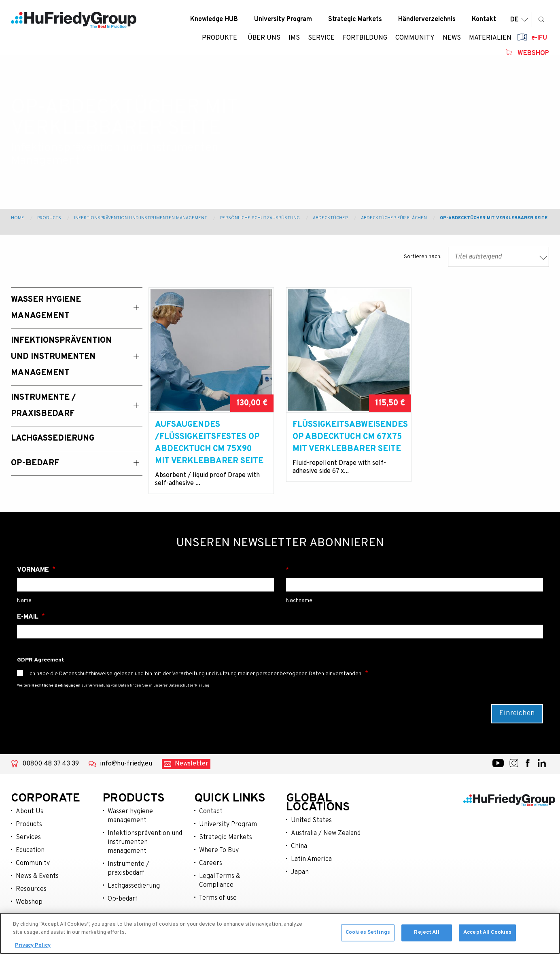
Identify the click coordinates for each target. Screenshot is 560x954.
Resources (31, 889)
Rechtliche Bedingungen (56, 686)
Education (30, 850)
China (299, 846)
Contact (211, 812)
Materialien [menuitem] (490, 38)
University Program (283, 20)
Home (18, 218)
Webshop (533, 54)
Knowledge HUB (214, 20)
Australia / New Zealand (326, 833)
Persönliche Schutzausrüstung (260, 218)
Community (33, 863)
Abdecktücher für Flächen (394, 218)
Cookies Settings (368, 935)
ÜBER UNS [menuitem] (264, 38)
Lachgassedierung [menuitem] (53, 439)
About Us (30, 812)
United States (311, 820)
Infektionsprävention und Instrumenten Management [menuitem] (61, 357)
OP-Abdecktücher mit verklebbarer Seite (494, 218)
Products (49, 218)
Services (28, 837)
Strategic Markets (355, 20)
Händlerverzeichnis (427, 20)
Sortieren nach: (423, 257)
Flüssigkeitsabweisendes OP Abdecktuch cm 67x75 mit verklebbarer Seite (349, 437)
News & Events (37, 876)
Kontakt (484, 20)
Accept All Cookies (487, 935)
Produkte (220, 38)
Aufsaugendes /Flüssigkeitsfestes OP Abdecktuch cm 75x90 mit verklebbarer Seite (209, 443)
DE (519, 20)
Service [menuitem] (321, 38)
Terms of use (218, 898)
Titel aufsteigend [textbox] (478, 257)
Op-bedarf (123, 899)
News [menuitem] (452, 38)
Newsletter (192, 764)
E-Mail (29, 617)
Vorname (34, 570)
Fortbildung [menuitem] (365, 38)
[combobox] (498, 257)
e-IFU (539, 38)
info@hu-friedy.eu (126, 764)
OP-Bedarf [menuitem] (35, 463)
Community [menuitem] (415, 38)
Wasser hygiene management (130, 816)
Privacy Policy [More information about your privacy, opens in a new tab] (33, 948)
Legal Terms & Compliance (220, 881)
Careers (211, 863)
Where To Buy (219, 850)
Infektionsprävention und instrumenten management (145, 842)
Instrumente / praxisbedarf (128, 869)
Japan (300, 872)
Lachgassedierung (134, 886)
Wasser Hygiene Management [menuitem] (46, 308)
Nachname (415, 570)
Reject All (426, 935)
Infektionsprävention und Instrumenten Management (141, 218)
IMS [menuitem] (294, 38)
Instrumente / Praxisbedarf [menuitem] (43, 406)
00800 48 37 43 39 (51, 764)
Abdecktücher (330, 218)
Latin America (311, 859)
